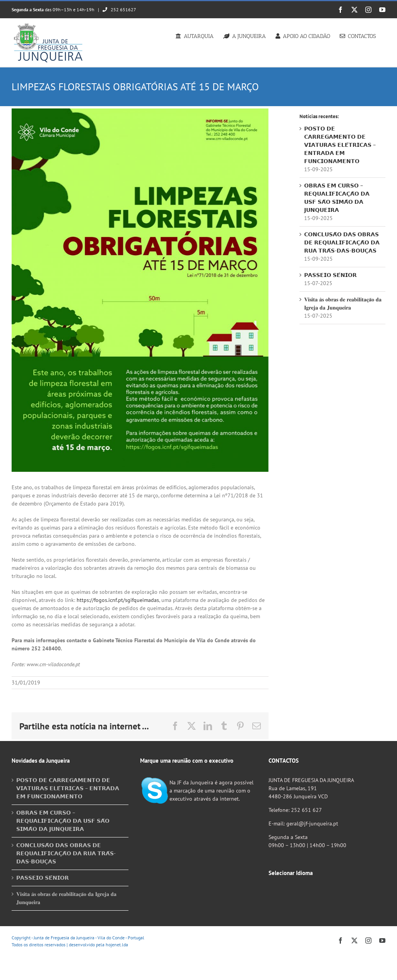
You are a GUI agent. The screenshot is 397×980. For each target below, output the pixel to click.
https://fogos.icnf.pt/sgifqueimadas (118, 600)
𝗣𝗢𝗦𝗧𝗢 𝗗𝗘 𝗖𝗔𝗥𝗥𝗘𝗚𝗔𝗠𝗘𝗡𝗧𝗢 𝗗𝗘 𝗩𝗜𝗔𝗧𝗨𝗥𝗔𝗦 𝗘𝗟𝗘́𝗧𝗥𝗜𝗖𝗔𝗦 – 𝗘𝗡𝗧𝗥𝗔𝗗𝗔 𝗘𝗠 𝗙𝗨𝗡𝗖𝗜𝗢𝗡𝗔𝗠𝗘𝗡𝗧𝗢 (340, 145)
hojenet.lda (117, 945)
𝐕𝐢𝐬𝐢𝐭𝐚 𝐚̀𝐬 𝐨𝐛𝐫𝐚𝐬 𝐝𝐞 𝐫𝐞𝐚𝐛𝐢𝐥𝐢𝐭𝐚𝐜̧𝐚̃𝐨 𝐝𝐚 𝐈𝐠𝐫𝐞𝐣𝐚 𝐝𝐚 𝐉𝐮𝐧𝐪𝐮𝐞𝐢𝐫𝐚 (66, 898)
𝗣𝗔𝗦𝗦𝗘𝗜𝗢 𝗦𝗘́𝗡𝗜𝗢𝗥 (330, 275)
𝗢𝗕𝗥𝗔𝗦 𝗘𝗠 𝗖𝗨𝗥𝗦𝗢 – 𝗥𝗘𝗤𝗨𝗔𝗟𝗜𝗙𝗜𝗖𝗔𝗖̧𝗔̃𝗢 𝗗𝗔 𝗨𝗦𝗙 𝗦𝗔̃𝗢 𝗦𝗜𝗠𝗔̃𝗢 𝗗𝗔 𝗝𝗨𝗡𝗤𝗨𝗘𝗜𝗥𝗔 (63, 821)
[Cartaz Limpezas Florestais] (140, 290)
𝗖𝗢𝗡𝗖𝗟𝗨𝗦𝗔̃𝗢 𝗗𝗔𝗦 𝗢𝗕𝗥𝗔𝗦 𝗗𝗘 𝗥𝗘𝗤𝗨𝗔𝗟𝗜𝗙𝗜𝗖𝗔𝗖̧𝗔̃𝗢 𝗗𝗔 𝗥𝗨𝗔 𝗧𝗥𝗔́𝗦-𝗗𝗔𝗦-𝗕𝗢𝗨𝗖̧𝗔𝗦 (342, 242)
